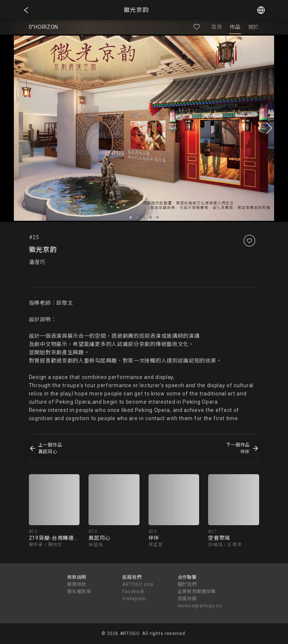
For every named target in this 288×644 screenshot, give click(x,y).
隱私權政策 (79, 592)
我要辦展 (187, 599)
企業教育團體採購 (197, 592)
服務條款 (77, 584)
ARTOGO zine (138, 584)
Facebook (133, 592)
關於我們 (187, 584)
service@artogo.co (200, 606)
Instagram (134, 599)
